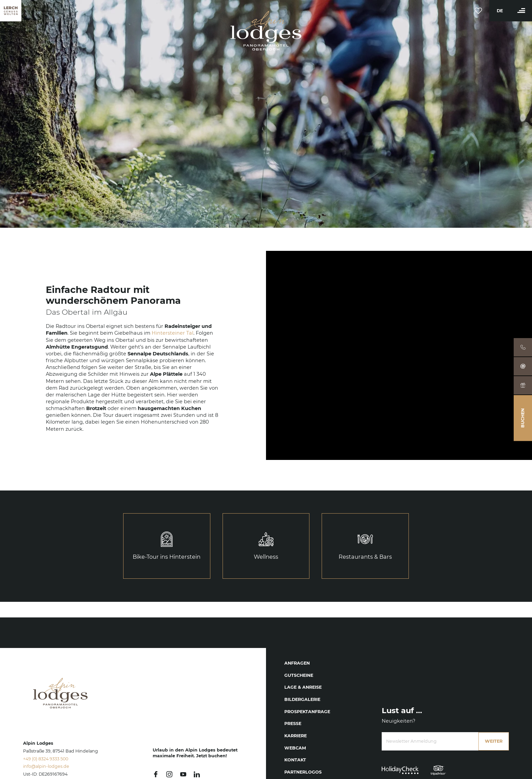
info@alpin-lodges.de (46, 766)
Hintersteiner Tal (173, 333)
